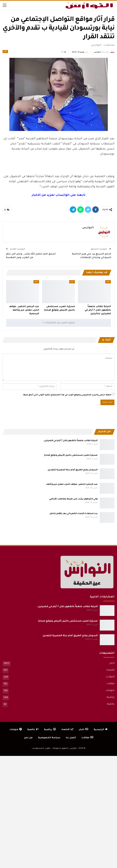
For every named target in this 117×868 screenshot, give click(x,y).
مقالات (110, 684)
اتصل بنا (71, 738)
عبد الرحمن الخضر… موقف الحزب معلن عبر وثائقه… (72, 484)
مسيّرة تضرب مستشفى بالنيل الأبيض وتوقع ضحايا (71, 455)
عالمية (111, 704)
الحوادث (110, 677)
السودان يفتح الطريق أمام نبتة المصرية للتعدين (73, 470)
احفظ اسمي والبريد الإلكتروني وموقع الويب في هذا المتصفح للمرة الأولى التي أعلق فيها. (67, 395)
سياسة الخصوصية (49, 738)
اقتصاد (110, 670)
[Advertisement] (59, 165)
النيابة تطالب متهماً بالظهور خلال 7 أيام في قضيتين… (70, 441)
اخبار (5, 52)
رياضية (111, 697)
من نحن (28, 738)
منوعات (110, 691)
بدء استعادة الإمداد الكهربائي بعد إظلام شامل (74, 514)
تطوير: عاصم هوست (41, 749)
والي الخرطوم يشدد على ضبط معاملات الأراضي (73, 499)
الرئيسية (101, 730)
